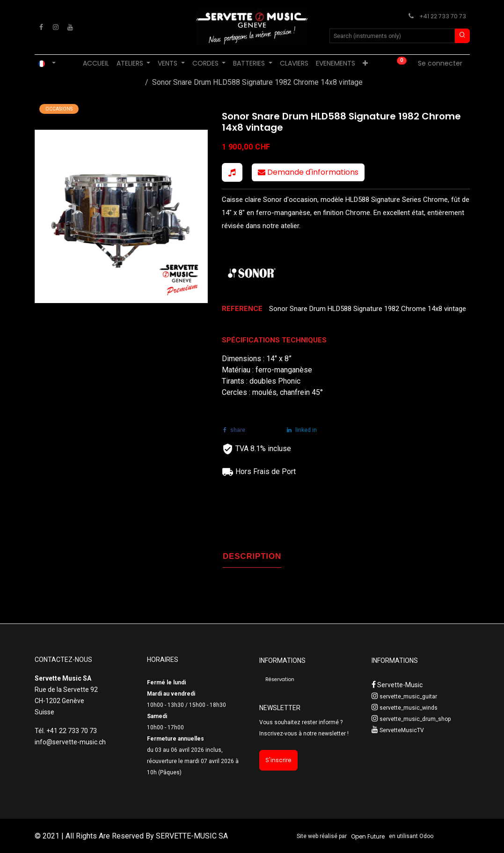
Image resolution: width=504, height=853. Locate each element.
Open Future (368, 836)
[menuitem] (96, 63)
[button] (232, 172)
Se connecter (440, 63)
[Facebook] (41, 27)
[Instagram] (56, 27)
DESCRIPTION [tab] (252, 556)
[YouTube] (70, 27)
